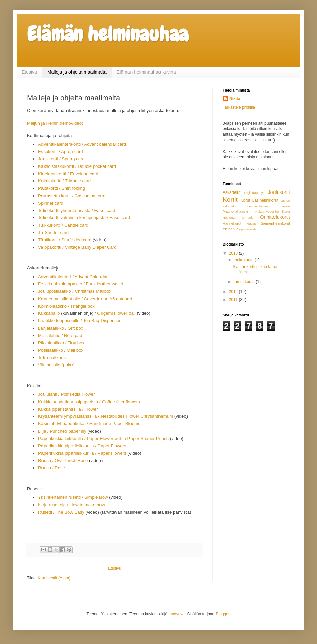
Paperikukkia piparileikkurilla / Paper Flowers (82, 446)
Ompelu (248, 218)
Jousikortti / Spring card (61, 159)
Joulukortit (279, 192)
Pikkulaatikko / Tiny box (61, 343)
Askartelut (232, 192)
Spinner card (51, 203)
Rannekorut (232, 223)
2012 (234, 292)
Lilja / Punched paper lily (62, 431)
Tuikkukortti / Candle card (63, 225)
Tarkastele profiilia (239, 107)
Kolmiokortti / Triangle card (64, 181)
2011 (234, 300)
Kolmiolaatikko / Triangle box (66, 306)
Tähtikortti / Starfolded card (65, 240)
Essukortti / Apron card (61, 151)
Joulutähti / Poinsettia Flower (67, 394)
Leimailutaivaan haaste (269, 206)
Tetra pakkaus (52, 357)
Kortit (230, 199)
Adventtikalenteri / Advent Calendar (73, 277)
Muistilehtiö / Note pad (60, 336)
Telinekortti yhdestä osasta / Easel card (77, 211)
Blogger (223, 614)
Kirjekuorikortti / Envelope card (68, 174)
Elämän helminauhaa (108, 34)
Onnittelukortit (275, 217)
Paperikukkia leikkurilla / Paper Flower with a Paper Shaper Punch (103, 439)
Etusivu (29, 72)
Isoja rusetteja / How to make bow (71, 505)
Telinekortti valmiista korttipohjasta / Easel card (84, 218)
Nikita (235, 99)
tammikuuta (245, 282)
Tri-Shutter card (53, 233)
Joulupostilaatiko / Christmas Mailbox (75, 291)
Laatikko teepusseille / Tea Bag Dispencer (80, 321)
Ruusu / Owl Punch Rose (63, 460)
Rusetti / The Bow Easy (61, 512)
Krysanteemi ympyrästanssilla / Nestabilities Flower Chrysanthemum (106, 416)
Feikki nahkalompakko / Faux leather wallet (81, 284)
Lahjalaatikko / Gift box (61, 328)
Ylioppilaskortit (246, 229)
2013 (234, 253)
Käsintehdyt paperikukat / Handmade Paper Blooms (89, 424)
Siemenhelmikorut (276, 223)
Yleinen (229, 229)
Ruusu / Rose (52, 468)
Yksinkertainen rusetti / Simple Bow (73, 497)
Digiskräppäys (254, 193)
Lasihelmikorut (265, 200)
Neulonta (229, 218)
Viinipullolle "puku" (56, 365)
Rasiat (251, 223)
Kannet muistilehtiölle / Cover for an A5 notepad (86, 299)
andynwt (177, 614)
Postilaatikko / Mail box (61, 350)
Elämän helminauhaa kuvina (146, 72)
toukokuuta (244, 260)
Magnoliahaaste (235, 211)
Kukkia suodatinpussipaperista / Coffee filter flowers (89, 402)
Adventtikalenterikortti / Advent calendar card (82, 144)
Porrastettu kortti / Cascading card (72, 196)
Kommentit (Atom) (54, 578)
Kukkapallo (49, 313)
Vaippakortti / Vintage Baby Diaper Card (77, 247)
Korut (245, 200)
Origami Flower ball (116, 313)
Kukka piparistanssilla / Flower (68, 409)
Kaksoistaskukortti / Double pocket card (77, 166)
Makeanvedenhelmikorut (272, 212)
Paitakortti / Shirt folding (62, 188)
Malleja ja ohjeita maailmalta (77, 72)
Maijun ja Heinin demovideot (55, 123)
